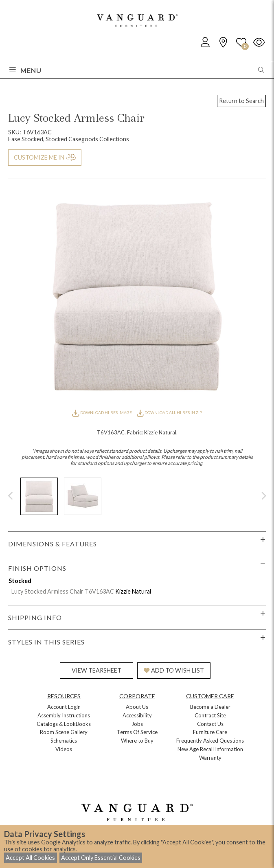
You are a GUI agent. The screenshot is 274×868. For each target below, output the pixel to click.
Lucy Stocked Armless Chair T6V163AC (63, 591)
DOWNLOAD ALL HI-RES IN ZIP (169, 412)
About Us (137, 707)
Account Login (64, 707)
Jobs (137, 724)
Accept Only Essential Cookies (101, 858)
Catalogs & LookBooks (64, 724)
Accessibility (137, 715)
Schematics (64, 741)
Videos (64, 749)
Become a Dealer (210, 707)
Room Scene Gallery (64, 732)
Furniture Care (210, 732)
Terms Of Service (137, 732)
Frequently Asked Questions (210, 741)
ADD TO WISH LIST (174, 670)
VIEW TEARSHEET (96, 670)
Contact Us (210, 724)
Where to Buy (137, 741)
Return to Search (241, 101)
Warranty (210, 758)
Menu (25, 70)
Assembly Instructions (64, 715)
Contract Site (210, 715)
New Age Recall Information (210, 749)
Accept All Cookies (30, 858)
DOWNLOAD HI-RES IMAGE (102, 412)
